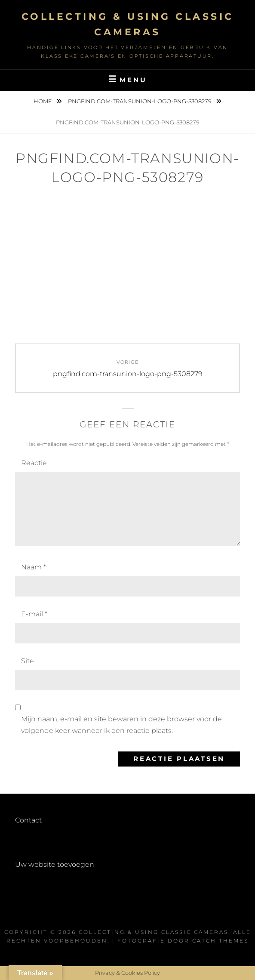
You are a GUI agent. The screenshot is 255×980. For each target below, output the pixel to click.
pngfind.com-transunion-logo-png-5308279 (140, 101)
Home (43, 101)
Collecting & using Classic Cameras (154, 932)
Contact (28, 820)
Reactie (34, 463)
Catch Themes (220, 941)
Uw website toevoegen (55, 864)
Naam (34, 567)
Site (28, 661)
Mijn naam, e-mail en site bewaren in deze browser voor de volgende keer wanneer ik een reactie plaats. (121, 725)
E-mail (34, 614)
